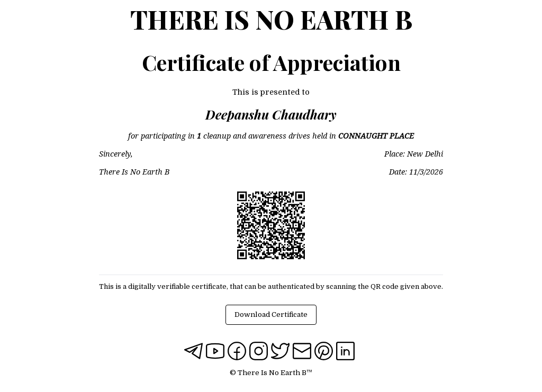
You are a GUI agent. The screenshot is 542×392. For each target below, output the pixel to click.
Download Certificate (271, 314)
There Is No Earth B (271, 19)
